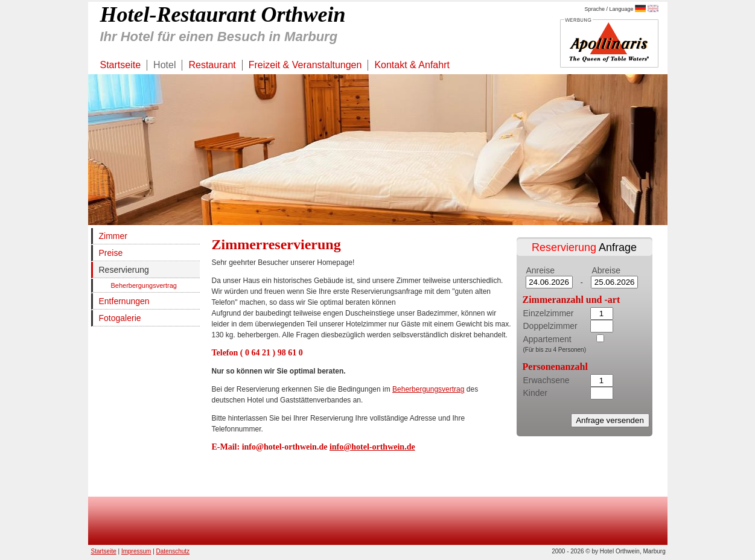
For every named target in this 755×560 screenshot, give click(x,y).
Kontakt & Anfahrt (412, 65)
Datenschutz (173, 551)
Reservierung (124, 270)
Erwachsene (546, 380)
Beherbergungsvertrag (144, 285)
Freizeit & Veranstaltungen (305, 65)
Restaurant (212, 65)
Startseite (121, 65)
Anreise (540, 270)
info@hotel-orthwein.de (372, 447)
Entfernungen (124, 301)
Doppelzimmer (550, 326)
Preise (111, 253)
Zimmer (113, 236)
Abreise (606, 270)
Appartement (547, 339)
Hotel (164, 65)
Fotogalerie (120, 318)
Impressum (136, 551)
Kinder (535, 393)
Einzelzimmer (549, 313)
